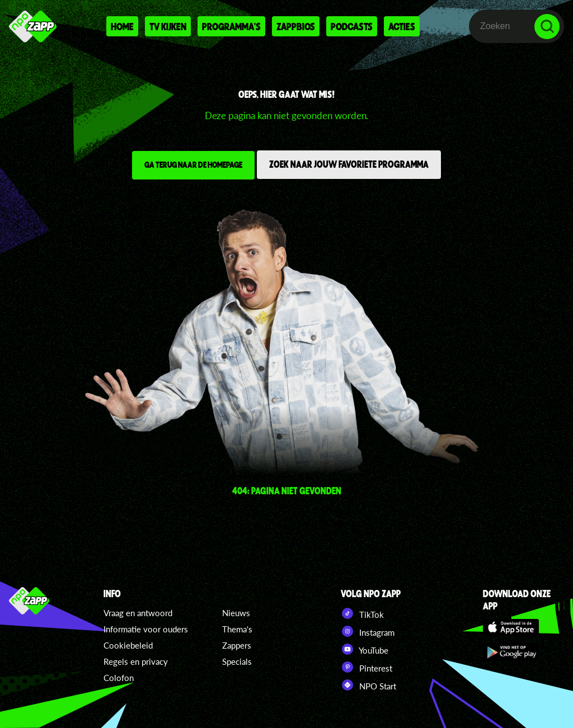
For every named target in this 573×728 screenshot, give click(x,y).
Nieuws (236, 613)
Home (122, 26)
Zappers (237, 645)
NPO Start (368, 685)
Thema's (237, 629)
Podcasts (352, 26)
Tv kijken (168, 26)
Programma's (231, 26)
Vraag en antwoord (138, 613)
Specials (237, 661)
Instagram (368, 631)
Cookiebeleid (128, 645)
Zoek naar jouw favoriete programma (349, 164)
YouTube (365, 649)
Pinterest (367, 667)
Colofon (119, 678)
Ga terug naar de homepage (193, 164)
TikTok (362, 613)
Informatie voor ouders (146, 629)
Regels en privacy (136, 661)
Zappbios (296, 26)
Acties (402, 26)
